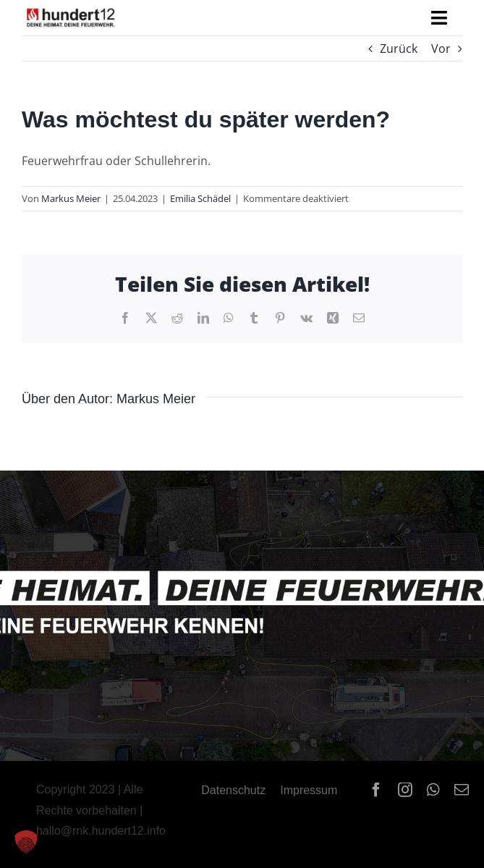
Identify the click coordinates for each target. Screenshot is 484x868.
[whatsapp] (433, 790)
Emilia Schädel (200, 198)
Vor (441, 49)
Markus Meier (71, 198)
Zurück (399, 49)
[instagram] (405, 790)
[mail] (462, 790)
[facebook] (376, 790)
